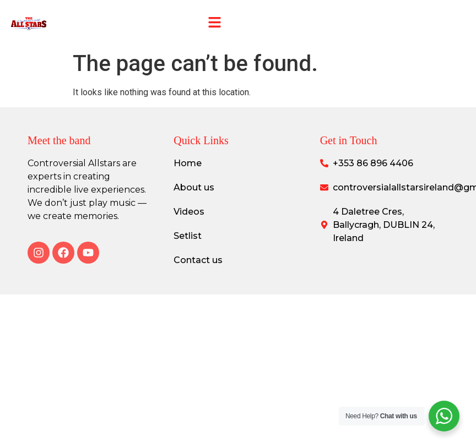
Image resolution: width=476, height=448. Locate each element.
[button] (215, 23)
